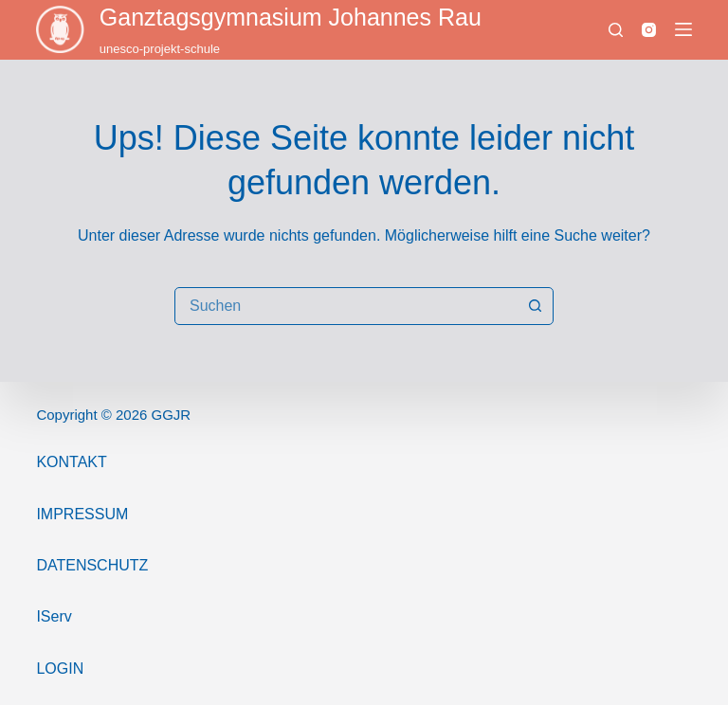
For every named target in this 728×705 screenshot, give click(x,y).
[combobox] (346, 306)
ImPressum (82, 514)
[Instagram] (649, 30)
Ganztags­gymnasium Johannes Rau (291, 17)
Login (60, 669)
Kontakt (71, 462)
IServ (54, 616)
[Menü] (683, 29)
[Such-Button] (535, 306)
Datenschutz (92, 565)
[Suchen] (616, 30)
